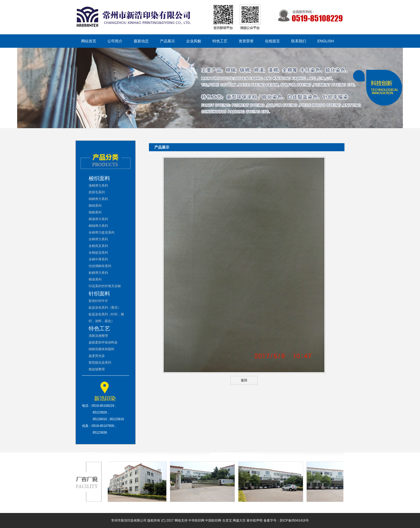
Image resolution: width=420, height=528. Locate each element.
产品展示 (167, 41)
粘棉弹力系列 (98, 273)
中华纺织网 (196, 520)
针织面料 (99, 294)
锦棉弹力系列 (98, 199)
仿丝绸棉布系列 (100, 266)
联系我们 (299, 41)
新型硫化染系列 (100, 363)
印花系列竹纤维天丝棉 (105, 286)
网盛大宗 (239, 520)
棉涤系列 (95, 279)
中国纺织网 (213, 520)
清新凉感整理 (98, 336)
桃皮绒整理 (97, 369)
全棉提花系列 (98, 253)
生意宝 (227, 520)
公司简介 (115, 41)
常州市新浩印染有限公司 (129, 520)
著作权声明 (254, 520)
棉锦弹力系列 (98, 226)
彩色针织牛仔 (98, 301)
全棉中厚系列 (98, 259)
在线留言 (272, 41)
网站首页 (89, 41)
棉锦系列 (95, 206)
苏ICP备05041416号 (294, 520)
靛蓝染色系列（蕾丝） (105, 308)
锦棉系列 (95, 212)
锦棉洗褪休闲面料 (102, 349)
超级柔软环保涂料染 (103, 342)
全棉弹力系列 (98, 239)
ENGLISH (326, 41)
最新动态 (141, 41)
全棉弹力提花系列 (102, 232)
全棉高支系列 (98, 246)
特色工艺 (220, 41)
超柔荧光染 (97, 356)
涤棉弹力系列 (98, 186)
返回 (244, 380)
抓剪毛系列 (97, 192)
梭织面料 (99, 178)
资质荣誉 (246, 41)
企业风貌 (194, 41)
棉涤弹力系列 (98, 219)
